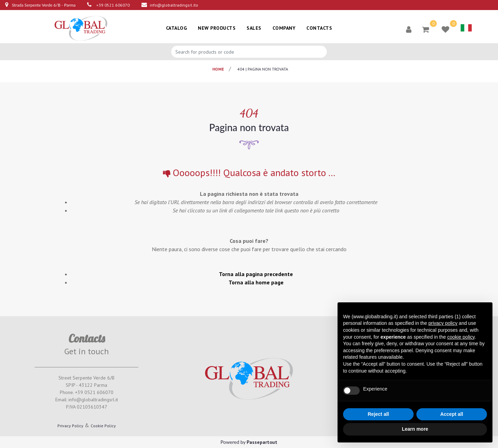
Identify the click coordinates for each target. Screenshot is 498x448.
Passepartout (262, 442)
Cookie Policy (103, 426)
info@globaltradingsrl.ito (174, 5)
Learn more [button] (415, 429)
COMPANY (284, 28)
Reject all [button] (378, 414)
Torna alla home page (256, 282)
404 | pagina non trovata (263, 69)
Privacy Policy (70, 426)
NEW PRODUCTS (217, 28)
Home (218, 69)
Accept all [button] (452, 414)
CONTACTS (319, 28)
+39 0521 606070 (113, 5)
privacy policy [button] (443, 323)
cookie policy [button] (461, 337)
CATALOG (177, 28)
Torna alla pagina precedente (256, 274)
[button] (409, 29)
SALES (254, 28)
